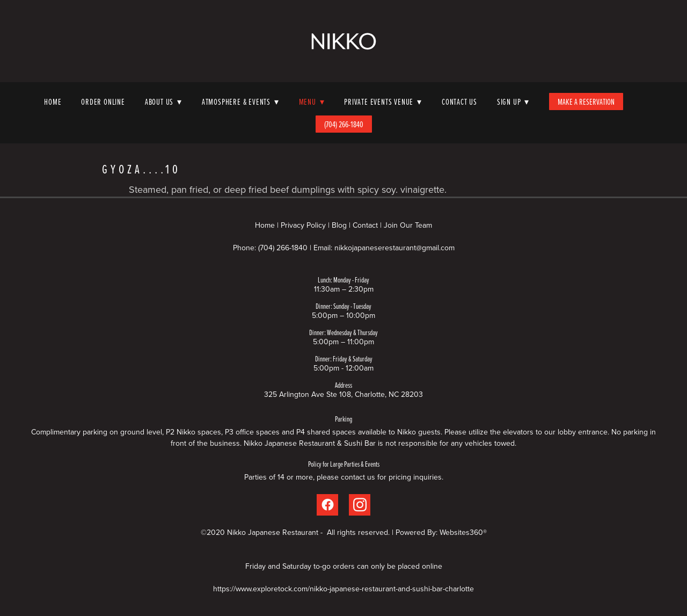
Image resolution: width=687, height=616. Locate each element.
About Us (163, 102)
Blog (339, 225)
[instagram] (360, 505)
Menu (312, 102)
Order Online (103, 102)
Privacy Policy (303, 225)
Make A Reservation (586, 102)
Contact (365, 225)
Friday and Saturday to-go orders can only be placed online (344, 566)
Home (53, 102)
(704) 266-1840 (344, 124)
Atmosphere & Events (240, 102)
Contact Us (459, 102)
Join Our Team (408, 225)
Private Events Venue (383, 102)
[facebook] (327, 505)
